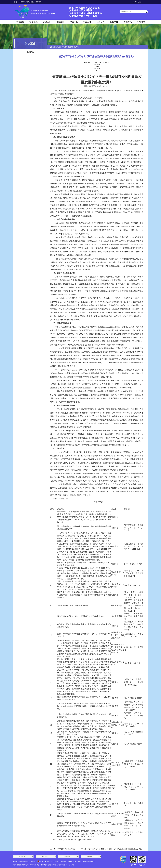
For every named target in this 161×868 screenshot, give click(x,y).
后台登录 (72, 865)
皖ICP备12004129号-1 (74, 862)
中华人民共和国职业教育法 (66, 849)
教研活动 (141, 22)
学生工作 (87, 22)
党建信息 (30, 52)
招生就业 (114, 22)
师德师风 (128, 22)
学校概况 (33, 22)
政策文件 (77, 47)
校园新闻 (60, 22)
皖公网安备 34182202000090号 (48, 862)
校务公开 (101, 22)
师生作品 (74, 22)
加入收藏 (138, 2)
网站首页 (20, 22)
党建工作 (47, 22)
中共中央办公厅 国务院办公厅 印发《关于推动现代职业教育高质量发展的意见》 (115, 849)
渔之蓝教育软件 (62, 865)
